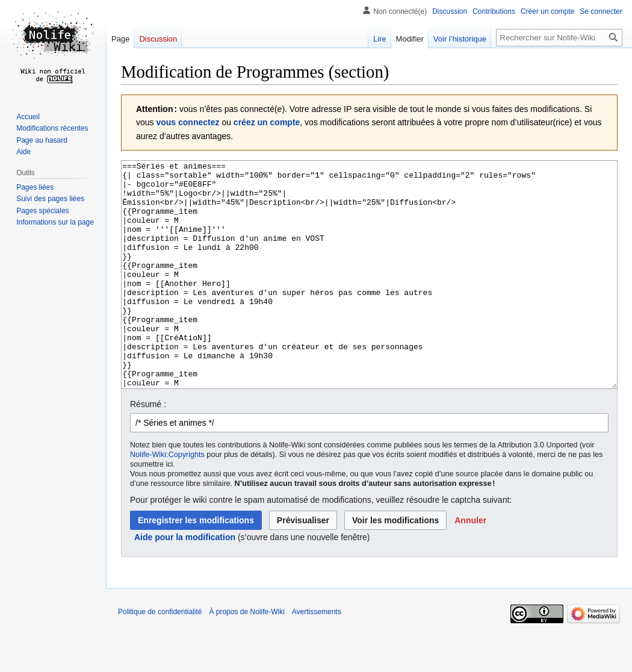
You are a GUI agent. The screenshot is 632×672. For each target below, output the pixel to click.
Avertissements (317, 657)
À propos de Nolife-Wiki (246, 657)
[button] (470, 565)
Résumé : (148, 449)
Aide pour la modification (185, 582)
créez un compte (267, 122)
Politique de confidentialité (160, 657)
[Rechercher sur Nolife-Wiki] (559, 38)
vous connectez (187, 122)
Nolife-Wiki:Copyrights (167, 500)
